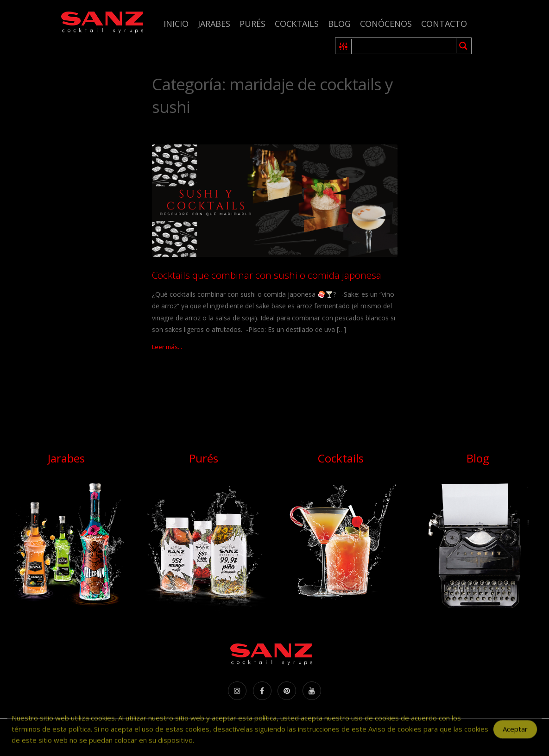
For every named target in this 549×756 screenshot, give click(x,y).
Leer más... (167, 347)
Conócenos (386, 24)
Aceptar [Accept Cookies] (515, 733)
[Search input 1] (404, 46)
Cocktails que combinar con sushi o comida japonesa (267, 275)
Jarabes (214, 24)
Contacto (444, 24)
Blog (339, 24)
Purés (252, 24)
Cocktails (297, 24)
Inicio (176, 24)
